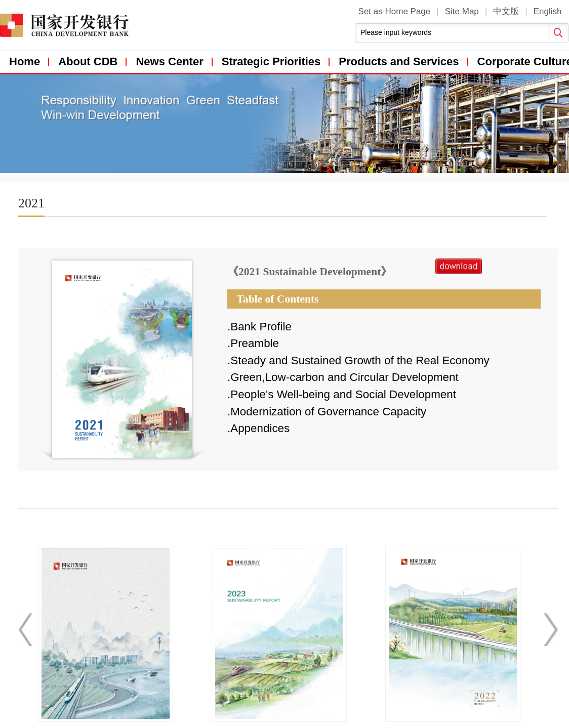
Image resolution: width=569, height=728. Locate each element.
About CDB (88, 61)
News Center (169, 61)
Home (25, 61)
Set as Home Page (395, 11)
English (548, 11)
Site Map (462, 11)
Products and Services (399, 61)
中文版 (506, 11)
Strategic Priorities (271, 61)
